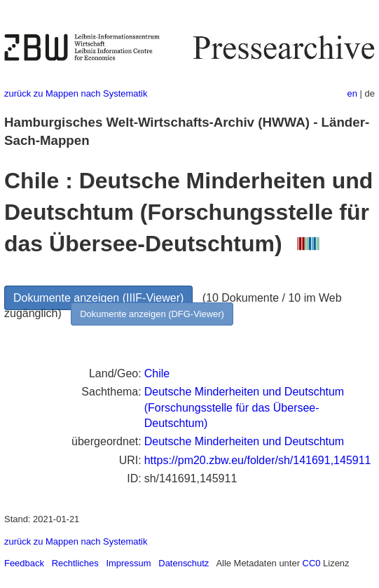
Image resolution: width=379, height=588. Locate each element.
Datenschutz (184, 563)
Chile (157, 373)
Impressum (128, 563)
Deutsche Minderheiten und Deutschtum (244, 441)
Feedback (24, 563)
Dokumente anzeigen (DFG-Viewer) (152, 314)
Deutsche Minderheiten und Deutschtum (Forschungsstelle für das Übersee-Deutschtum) (244, 407)
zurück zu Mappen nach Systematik (76, 93)
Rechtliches (75, 563)
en (352, 93)
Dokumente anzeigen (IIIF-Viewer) (98, 298)
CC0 (312, 563)
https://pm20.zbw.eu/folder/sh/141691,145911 (258, 460)
